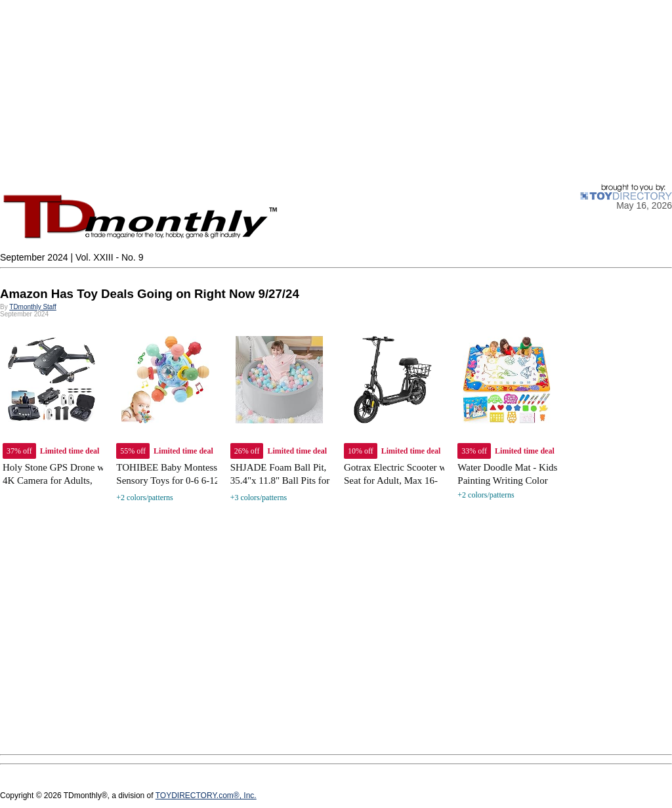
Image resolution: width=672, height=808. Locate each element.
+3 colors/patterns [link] (259, 498)
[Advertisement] (336, 92)
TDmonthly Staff (33, 307)
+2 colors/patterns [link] (144, 498)
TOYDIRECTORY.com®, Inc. (206, 796)
